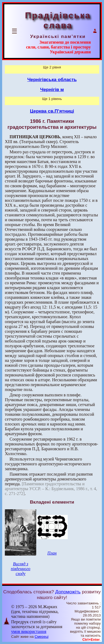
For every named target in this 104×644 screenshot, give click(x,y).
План (52, 553)
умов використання (29, 631)
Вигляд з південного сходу (21, 569)
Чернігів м (52, 89)
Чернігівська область (52, 79)
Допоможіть (68, 592)
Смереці (42, 637)
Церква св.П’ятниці (52, 111)
